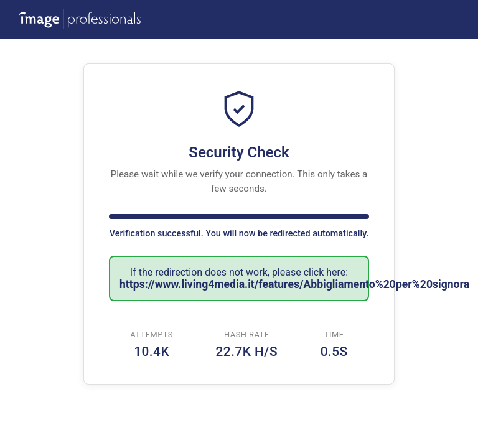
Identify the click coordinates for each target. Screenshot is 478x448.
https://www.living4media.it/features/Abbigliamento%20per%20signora (294, 284)
